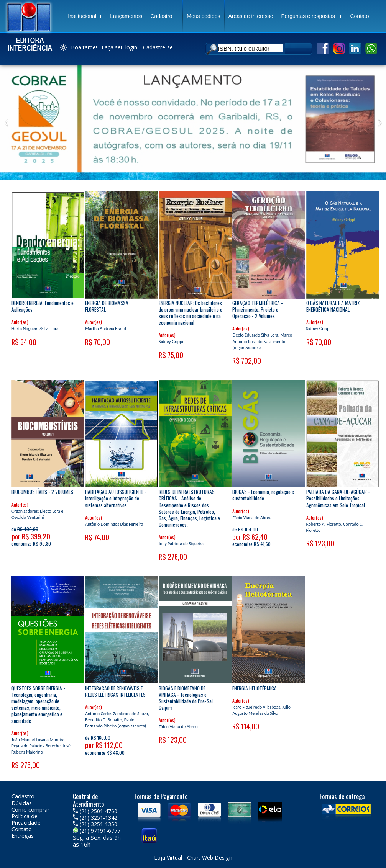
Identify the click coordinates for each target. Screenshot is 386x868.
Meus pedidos (203, 16)
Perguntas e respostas (308, 16)
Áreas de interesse (251, 16)
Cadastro (161, 16)
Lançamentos (126, 16)
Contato (359, 16)
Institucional (82, 16)
